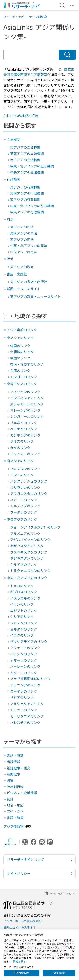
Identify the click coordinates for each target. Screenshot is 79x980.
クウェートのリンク (25, 648)
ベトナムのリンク (24, 429)
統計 (10, 799)
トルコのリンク (22, 586)
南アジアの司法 (22, 239)
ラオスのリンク (22, 441)
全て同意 (59, 973)
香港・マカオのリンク (27, 364)
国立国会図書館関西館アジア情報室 (39, 72)
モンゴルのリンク (24, 377)
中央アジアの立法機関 (27, 172)
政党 (10, 259)
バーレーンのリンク (25, 666)
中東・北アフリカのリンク (27, 578)
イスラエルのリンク (25, 598)
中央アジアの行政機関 (27, 212)
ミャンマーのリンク (25, 454)
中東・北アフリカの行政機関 (32, 206)
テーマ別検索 (38, 17)
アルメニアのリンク (25, 533)
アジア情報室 (13, 826)
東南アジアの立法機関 (27, 153)
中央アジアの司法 (24, 252)
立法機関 (13, 139)
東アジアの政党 (22, 267)
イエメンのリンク (24, 654)
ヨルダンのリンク (24, 629)
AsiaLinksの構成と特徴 (21, 115)
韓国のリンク (20, 346)
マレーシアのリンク (25, 410)
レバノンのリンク (24, 623)
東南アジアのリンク (22, 384)
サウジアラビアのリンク (29, 642)
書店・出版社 (17, 274)
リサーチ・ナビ (14, 17)
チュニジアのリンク (25, 685)
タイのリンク (20, 447)
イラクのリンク (22, 635)
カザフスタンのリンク (27, 546)
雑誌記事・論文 (19, 768)
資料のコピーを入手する (20, 928)
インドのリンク (22, 475)
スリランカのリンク (25, 487)
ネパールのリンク (24, 500)
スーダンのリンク (24, 691)
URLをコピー (10, 842)
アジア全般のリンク (22, 330)
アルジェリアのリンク (27, 704)
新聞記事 (13, 774)
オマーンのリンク (24, 660)
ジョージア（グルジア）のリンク (35, 527)
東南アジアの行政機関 (27, 193)
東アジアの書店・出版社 (29, 282)
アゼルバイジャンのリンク (30, 539)
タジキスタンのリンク (27, 558)
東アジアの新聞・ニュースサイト (35, 296)
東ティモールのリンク (27, 404)
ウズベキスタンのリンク (29, 552)
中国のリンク (20, 358)
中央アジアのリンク (22, 519)
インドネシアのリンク (27, 398)
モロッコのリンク (24, 710)
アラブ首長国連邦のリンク (30, 679)
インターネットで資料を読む (23, 921)
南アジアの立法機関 (25, 160)
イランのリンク (22, 604)
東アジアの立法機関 (25, 147)
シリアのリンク (22, 617)
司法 (10, 219)
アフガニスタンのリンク (29, 493)
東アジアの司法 (22, 227)
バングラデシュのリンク (29, 481)
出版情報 (13, 762)
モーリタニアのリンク (27, 716)
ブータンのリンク (24, 512)
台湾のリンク (20, 370)
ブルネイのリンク (24, 423)
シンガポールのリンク (27, 416)
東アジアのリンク (20, 338)
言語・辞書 (15, 818)
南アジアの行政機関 (25, 199)
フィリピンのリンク (25, 392)
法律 (10, 780)
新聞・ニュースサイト (24, 289)
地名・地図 (15, 805)
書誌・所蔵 (15, 756)
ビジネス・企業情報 (22, 793)
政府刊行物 (15, 787)
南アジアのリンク (20, 461)
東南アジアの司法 (24, 233)
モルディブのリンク (25, 506)
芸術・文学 (15, 811)
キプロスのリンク (24, 592)
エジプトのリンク (24, 610)
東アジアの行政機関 (25, 187)
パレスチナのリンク (25, 722)
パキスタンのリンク (25, 469)
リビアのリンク (22, 697)
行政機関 (13, 179)
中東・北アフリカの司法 (29, 245)
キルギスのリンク (24, 564)
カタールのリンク (24, 673)
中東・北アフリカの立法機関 (32, 166)
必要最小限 (21, 973)
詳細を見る (19, 961)
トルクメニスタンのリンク (30, 571)
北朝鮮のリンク (22, 352)
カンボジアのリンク (25, 435)
